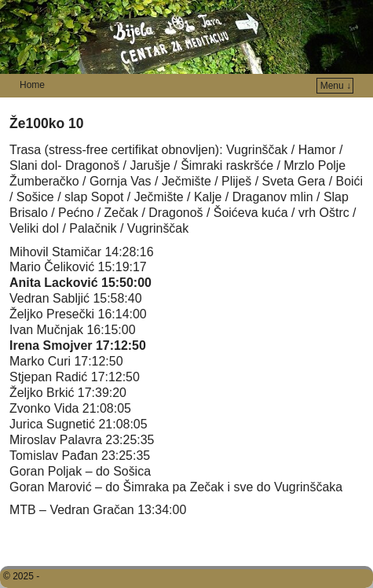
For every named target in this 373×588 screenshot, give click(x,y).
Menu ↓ (336, 86)
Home (32, 85)
